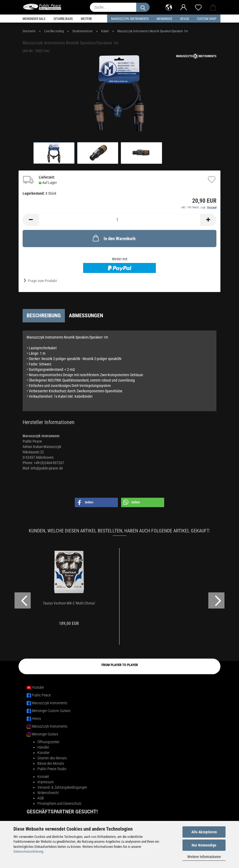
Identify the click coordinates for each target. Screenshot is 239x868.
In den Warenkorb (113, 238)
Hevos (36, 718)
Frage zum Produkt (42, 281)
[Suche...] (143, 7)
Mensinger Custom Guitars (51, 711)
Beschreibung (44, 315)
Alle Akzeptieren (204, 832)
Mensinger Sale (34, 19)
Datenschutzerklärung (28, 851)
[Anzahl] (120, 220)
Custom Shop (207, 19)
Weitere (86, 19)
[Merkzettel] (198, 7)
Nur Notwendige (204, 845)
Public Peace (41, 695)
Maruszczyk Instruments (130, 19)
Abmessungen (86, 315)
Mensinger (164, 19)
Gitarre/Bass (63, 19)
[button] (169, 7)
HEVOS (184, 19)
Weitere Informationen (204, 857)
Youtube (38, 687)
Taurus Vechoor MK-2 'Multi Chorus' (69, 603)
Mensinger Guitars (45, 734)
